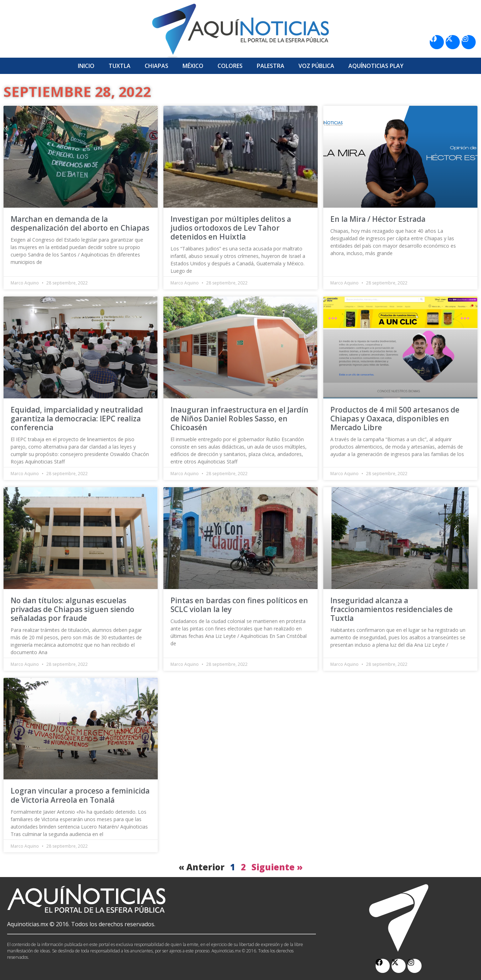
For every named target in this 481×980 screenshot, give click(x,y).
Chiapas (157, 66)
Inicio (86, 66)
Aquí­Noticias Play (376, 66)
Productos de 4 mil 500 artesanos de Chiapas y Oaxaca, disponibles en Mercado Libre (395, 419)
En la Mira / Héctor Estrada (378, 219)
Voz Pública (316, 66)
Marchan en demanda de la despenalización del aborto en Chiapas (80, 223)
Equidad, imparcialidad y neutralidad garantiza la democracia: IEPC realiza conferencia (77, 419)
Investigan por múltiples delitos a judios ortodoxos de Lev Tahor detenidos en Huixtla (231, 228)
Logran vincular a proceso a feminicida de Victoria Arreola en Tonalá (80, 795)
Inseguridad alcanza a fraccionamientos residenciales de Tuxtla (392, 609)
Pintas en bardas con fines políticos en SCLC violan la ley (239, 605)
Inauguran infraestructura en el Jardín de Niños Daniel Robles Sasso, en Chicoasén (239, 419)
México (193, 66)
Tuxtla (120, 66)
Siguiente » (277, 867)
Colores (230, 66)
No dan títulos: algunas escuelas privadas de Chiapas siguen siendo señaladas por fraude (73, 609)
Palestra (271, 66)
